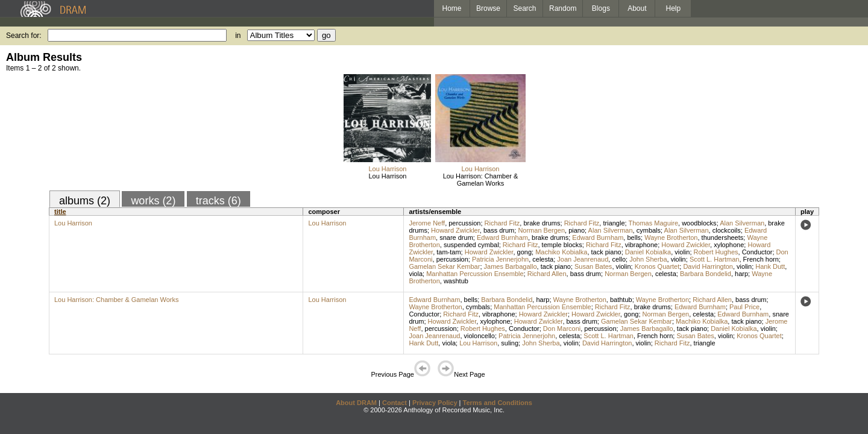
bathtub (621, 300)
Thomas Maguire (653, 223)
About (637, 8)
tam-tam (448, 252)
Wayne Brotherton (671, 237)
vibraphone (641, 245)
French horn (761, 259)
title (60, 212)
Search (525, 8)
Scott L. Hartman (715, 259)
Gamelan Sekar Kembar (444, 266)
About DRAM (356, 403)
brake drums (542, 223)
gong (524, 252)
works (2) (153, 201)
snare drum (456, 237)
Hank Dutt (770, 266)
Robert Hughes (716, 252)
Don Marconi (562, 329)
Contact (395, 403)
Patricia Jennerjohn (500, 259)
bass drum (499, 230)
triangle (614, 223)
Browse (488, 8)
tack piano (606, 252)
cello (619, 259)
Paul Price (744, 307)
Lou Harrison (387, 169)
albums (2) (85, 201)
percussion (464, 223)
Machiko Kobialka (561, 252)
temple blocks (562, 245)
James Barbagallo (511, 266)
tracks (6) (219, 201)
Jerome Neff (427, 223)
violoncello (480, 336)
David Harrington (708, 266)
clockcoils (727, 230)
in (238, 36)
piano (577, 230)
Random (563, 8)
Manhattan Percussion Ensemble (475, 274)
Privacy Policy (435, 403)
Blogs (601, 8)
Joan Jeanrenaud (583, 259)
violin (682, 252)
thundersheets (723, 237)
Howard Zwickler (455, 230)
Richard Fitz (502, 223)
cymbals (649, 230)
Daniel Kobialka (648, 252)
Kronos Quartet (657, 266)
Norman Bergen (541, 230)
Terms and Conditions (498, 403)
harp (741, 274)
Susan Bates (593, 266)
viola (416, 274)
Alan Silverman (742, 223)
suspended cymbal (471, 245)
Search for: (24, 36)
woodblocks (699, 223)
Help (674, 8)
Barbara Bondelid (706, 274)
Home (451, 8)
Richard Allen (547, 274)
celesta (543, 259)
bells (634, 237)
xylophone (729, 245)
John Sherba (648, 259)
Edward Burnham (502, 237)
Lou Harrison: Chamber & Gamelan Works (481, 180)
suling (510, 343)
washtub (456, 281)
